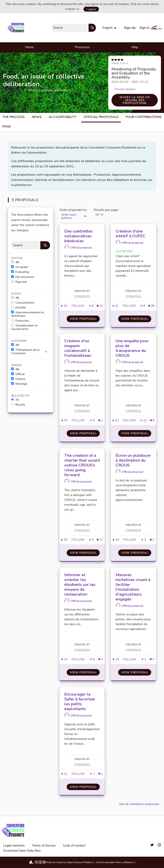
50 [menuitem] (97, 215)
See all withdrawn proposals (139, 804)
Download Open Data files (22, 851)
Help (135, 47)
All (15, 262)
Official (18, 374)
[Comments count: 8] (152, 420)
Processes (82, 47)
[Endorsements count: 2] (144, 659)
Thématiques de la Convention (25, 352)
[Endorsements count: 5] (91, 540)
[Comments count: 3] (152, 540)
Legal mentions (14, 846)
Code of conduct (74, 846)
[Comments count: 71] (100, 540)
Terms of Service (44, 846)
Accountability (63, 117)
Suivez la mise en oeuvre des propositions (135, 100)
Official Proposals (101, 117)
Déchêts (19, 308)
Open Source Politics (81, 862)
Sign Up (130, 28)
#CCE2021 (13, 90)
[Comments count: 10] (100, 306)
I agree (91, 9)
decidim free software (121, 862)
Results (18, 405)
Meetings (19, 384)
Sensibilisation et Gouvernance (24, 327)
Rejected (19, 282)
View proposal (85, 319)
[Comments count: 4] (152, 659)
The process (13, 117)
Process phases (125, 89)
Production (20, 321)
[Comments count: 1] (101, 774)
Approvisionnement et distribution (27, 314)
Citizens (18, 379)
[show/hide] (48, 351)
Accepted (19, 267)
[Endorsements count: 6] (91, 306)
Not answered (23, 277)
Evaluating (20, 272)
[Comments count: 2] (101, 420)
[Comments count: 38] (151, 306)
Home (29, 47)
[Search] (26, 245)
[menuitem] (110, 28)
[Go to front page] (17, 28)
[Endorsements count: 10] (144, 420)
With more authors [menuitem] (69, 216)
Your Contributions (144, 117)
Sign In (145, 28)
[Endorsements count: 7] (92, 774)
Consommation (23, 303)
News (37, 117)
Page (7, 126)
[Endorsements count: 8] (143, 306)
